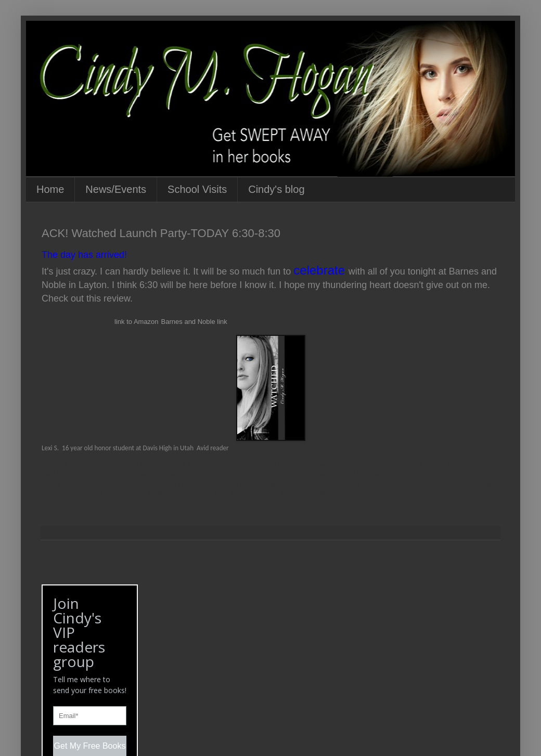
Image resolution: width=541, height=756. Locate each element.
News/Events (116, 189)
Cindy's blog (276, 189)
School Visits (197, 189)
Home (50, 189)
